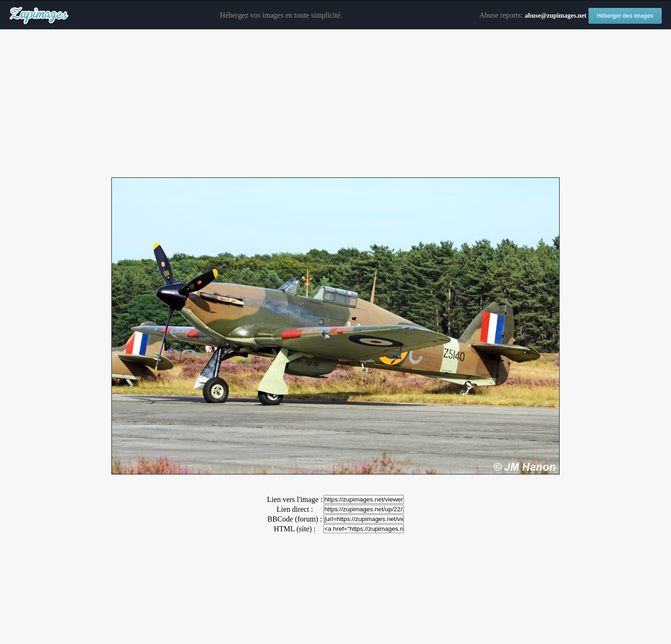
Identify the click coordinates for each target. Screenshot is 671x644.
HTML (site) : (294, 529)
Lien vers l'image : (295, 499)
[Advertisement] (335, 104)
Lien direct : (294, 509)
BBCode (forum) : (295, 519)
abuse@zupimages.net (555, 16)
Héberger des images (625, 16)
